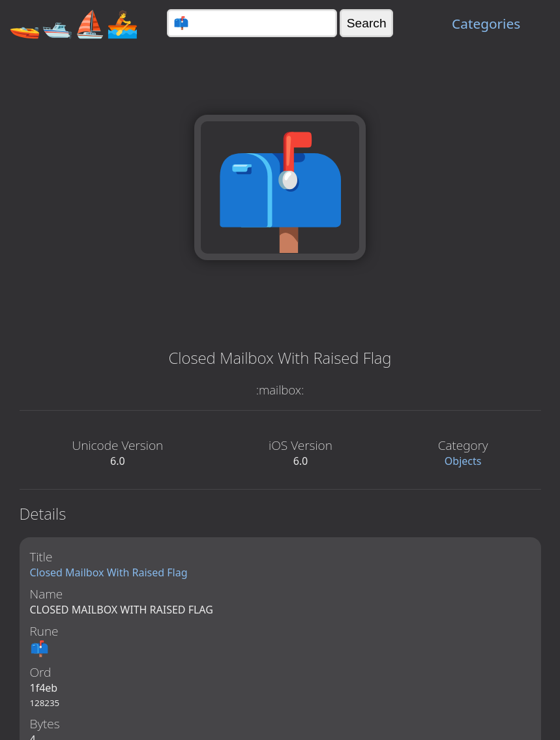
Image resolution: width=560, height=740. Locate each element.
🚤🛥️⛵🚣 (74, 23)
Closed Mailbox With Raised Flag (109, 572)
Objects (463, 461)
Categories (486, 23)
